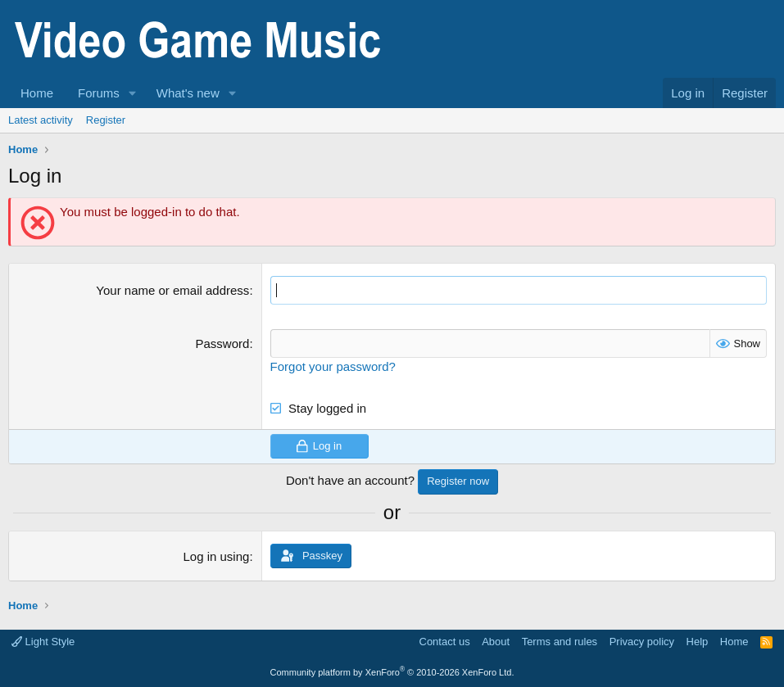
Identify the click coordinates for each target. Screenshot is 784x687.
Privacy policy (642, 642)
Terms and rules (560, 642)
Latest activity (41, 120)
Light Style (43, 642)
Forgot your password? (333, 366)
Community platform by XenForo (392, 672)
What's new (188, 93)
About (496, 642)
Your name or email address (172, 290)
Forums (99, 93)
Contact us (445, 642)
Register (106, 120)
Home (37, 93)
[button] (133, 93)
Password (223, 343)
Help (698, 642)
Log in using (216, 556)
